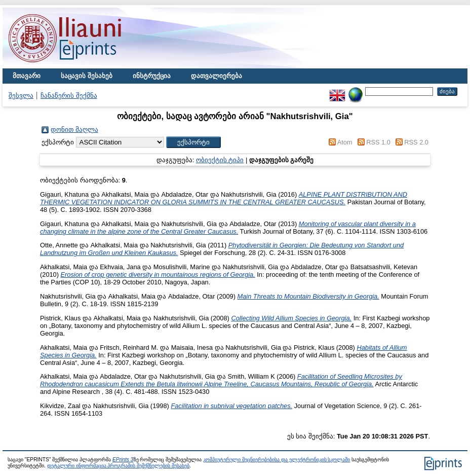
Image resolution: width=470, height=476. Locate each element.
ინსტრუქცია (152, 76)
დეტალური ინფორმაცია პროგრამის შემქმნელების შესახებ (118, 466)
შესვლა (21, 96)
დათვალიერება (217, 76)
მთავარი (27, 76)
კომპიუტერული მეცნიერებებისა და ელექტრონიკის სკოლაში (277, 460)
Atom (345, 142)
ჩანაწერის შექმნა (69, 96)
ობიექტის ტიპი (220, 160)
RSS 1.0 (378, 142)
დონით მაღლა (74, 130)
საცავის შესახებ (87, 76)
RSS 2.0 (416, 142)
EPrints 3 (123, 460)
